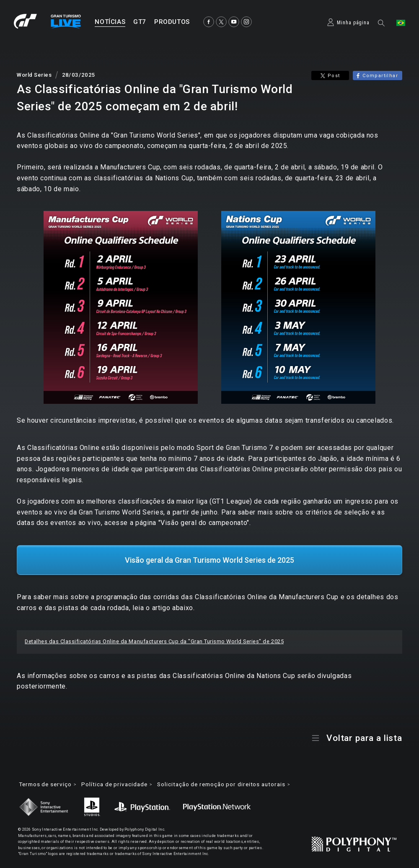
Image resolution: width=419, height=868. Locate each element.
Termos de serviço (47, 782)
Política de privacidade (120, 782)
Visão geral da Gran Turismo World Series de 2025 (209, 557)
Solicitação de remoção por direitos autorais (233, 782)
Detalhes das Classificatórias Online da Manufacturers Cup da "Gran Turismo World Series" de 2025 (154, 639)
